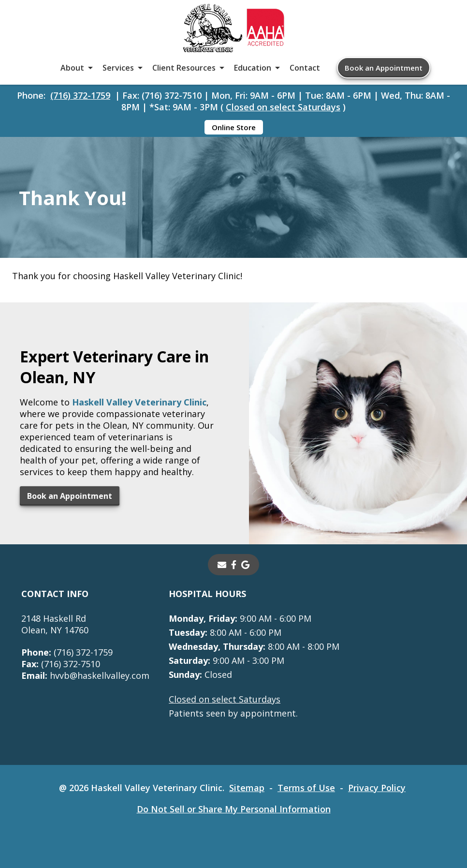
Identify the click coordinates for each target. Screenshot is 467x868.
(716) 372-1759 (80, 95)
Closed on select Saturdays (283, 107)
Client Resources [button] (184, 68)
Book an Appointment (384, 68)
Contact (305, 68)
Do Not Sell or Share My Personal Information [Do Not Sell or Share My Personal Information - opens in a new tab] (234, 809)
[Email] (222, 565)
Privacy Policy (377, 788)
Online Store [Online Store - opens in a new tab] (234, 127)
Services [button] (118, 68)
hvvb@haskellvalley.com (85, 675)
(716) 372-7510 (61, 664)
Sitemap (247, 788)
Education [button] (253, 68)
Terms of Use (306, 788)
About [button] (72, 68)
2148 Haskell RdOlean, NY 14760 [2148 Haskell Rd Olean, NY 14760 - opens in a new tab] (55, 624)
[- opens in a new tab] (234, 565)
